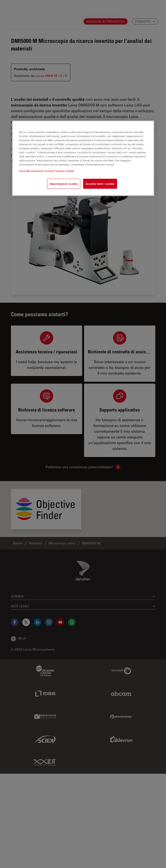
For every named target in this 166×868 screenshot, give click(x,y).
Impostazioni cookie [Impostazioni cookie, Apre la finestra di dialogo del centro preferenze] (64, 184)
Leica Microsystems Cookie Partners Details (47, 171)
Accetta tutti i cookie (100, 184)
